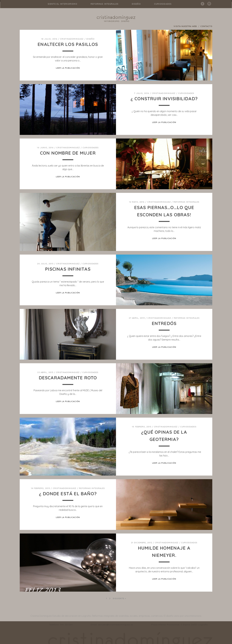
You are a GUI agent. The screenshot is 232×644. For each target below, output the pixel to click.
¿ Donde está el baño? (68, 494)
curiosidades (163, 4)
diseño (136, 4)
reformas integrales (104, 4)
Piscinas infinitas (68, 269)
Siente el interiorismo (62, 4)
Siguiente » (119, 598)
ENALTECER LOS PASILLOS (68, 44)
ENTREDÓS (164, 323)
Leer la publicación (68, 68)
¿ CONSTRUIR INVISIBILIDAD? (164, 99)
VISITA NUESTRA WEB (185, 26)
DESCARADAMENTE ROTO (68, 378)
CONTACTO (206, 26)
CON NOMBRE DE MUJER (68, 153)
